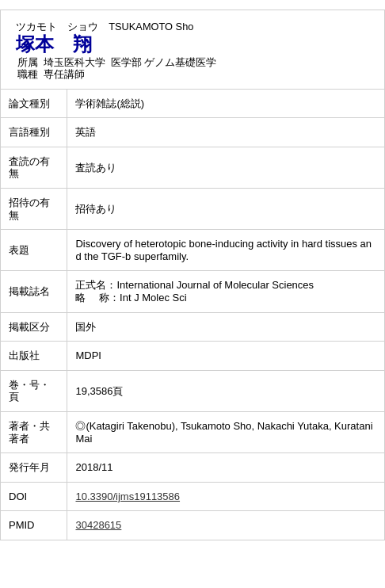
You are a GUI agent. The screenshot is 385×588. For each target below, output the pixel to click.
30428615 (98, 525)
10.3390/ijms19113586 (128, 496)
